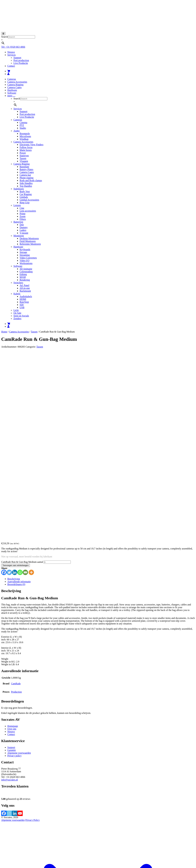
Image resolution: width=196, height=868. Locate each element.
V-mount (24, 233)
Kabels (17, 294)
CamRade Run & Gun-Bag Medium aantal (22, 384)
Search (5, 37)
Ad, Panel (24, 285)
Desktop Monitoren (29, 238)
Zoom (23, 216)
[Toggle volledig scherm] (6, 843)
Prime (23, 214)
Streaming (25, 255)
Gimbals (24, 197)
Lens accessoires (28, 211)
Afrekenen (27, 840)
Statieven (24, 156)
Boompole (25, 134)
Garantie (12, 573)
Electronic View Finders (31, 145)
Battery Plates (26, 169)
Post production (21, 60)
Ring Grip (24, 203)
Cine (22, 208)
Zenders (17, 319)
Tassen (23, 158)
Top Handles (26, 186)
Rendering (25, 280)
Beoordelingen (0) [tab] (16, 407)
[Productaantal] (57, 384)
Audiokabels (26, 296)
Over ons (12, 551)
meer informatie (89, 851)
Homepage (13, 548)
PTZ (22, 125)
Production (16, 514)
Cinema (23, 122)
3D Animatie (26, 269)
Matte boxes (26, 150)
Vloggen (24, 161)
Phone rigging (26, 178)
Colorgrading (26, 272)
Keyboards (25, 249)
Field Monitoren (28, 241)
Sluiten (5, 864)
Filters (23, 219)
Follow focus (26, 147)
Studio (23, 128)
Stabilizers (19, 189)
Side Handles (26, 183)
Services (11, 55)
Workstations (26, 263)
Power (23, 153)
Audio (17, 131)
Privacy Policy (32, 642)
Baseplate (24, 167)
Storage (23, 252)
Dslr (22, 225)
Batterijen (18, 222)
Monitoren (19, 236)
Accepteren (104, 851)
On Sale (17, 313)
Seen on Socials (21, 316)
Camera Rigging (15, 85)
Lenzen (17, 205)
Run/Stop (24, 302)
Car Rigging (26, 194)
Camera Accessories (17, 82)
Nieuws (11, 52)
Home (4, 332)
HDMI (23, 299)
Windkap (24, 139)
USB (22, 307)
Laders (23, 230)
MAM (23, 277)
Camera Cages (14, 87)
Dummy (24, 227)
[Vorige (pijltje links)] (2, 846)
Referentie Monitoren (30, 244)
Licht (16, 310)
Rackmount (25, 291)
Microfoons (25, 136)
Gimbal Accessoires (29, 200)
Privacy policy (14, 578)
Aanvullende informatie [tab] (19, 404)
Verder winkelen (41, 840)
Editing (23, 274)
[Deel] (9, 843)
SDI (22, 305)
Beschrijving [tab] (14, 401)
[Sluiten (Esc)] (12, 843)
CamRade (16, 506)
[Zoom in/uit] (2, 843)
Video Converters (28, 258)
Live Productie (21, 63)
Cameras (12, 79)
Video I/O (24, 261)
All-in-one (25, 288)
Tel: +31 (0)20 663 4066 (13, 47)
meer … (11, 96)
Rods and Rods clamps (31, 180)
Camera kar (25, 175)
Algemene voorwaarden (19, 575)
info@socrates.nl (9, 602)
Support (17, 58)
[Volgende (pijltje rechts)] (6, 846)
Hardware (12, 90)
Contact (11, 66)
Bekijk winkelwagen (11, 840)
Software (12, 93)
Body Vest (25, 191)
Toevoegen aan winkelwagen (16, 388)
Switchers (18, 283)
